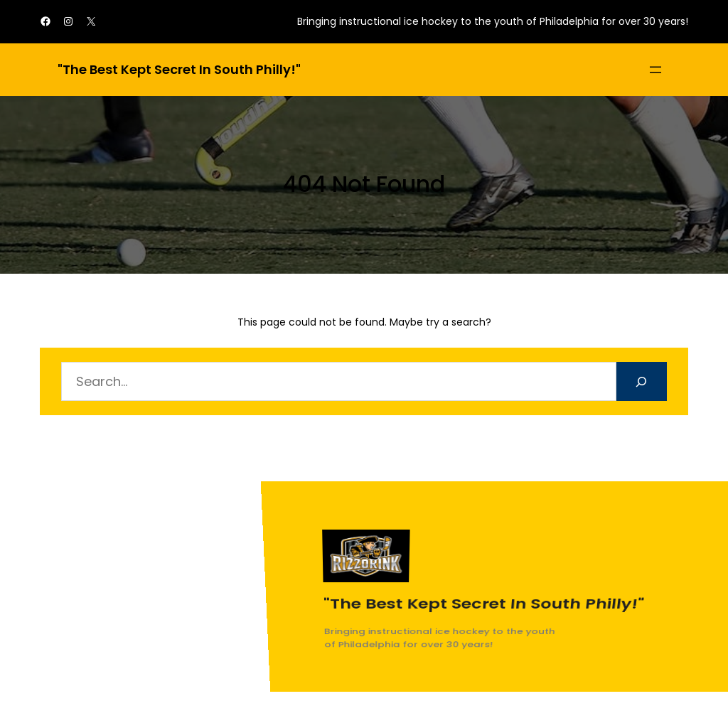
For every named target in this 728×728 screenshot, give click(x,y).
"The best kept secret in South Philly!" (179, 69)
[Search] (642, 381)
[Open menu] (655, 70)
